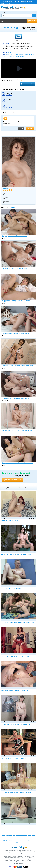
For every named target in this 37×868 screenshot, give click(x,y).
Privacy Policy (32, 835)
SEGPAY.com (8, 862)
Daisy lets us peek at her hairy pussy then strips (16, 656)
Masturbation (10, 55)
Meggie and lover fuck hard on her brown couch (17, 398)
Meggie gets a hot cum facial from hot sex (15, 236)
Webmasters (12, 838)
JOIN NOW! (32, 21)
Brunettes (27, 55)
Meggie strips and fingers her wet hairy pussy (16, 301)
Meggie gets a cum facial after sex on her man (16, 333)
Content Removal (19, 863)
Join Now (30, 128)
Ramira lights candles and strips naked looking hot (17, 554)
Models (10, 28)
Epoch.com (12, 859)
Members (19, 838)
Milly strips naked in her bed (10, 520)
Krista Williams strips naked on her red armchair (16, 724)
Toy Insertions (19, 55)
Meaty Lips (23, 56)
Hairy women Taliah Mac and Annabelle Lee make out (17, 622)
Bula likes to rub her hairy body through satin (15, 690)
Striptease (11, 56)
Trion (10, 52)
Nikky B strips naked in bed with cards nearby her (16, 792)
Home (4, 28)
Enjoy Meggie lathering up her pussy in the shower (17, 366)
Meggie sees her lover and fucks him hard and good (18, 463)
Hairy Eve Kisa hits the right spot (11, 588)
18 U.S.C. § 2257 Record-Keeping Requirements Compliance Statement (18, 841)
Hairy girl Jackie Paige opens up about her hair (15, 758)
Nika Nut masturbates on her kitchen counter (15, 826)
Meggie (17, 28)
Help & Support (11, 835)
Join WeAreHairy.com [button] (13, 480)
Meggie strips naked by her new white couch (16, 268)
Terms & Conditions (21, 835)
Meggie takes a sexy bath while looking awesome (17, 431)
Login (21, 128)
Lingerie (17, 56)
